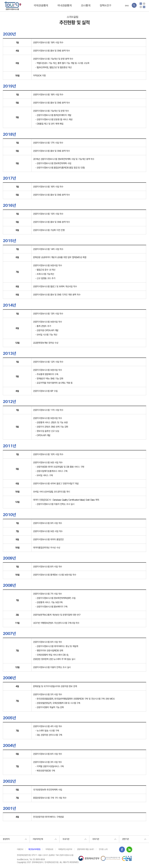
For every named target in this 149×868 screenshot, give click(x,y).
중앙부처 (6, 839)
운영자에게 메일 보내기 (86, 849)
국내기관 (66, 839)
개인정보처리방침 (34, 849)
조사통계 (86, 5)
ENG (127, 6)
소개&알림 (72, 17)
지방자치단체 (38, 839)
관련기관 (125, 839)
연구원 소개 (103, 849)
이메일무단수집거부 (65, 849)
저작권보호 (49, 849)
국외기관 (96, 839)
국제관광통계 (41, 5)
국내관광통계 (64, 5)
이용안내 (20, 849)
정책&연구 (105, 5)
